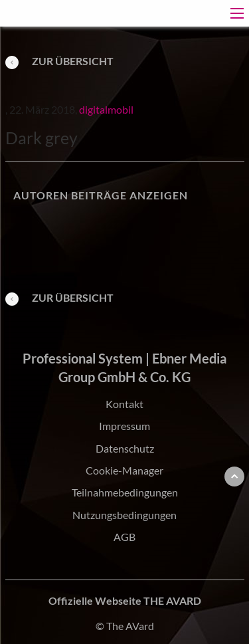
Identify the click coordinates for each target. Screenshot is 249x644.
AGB (124, 537)
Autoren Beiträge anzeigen (101, 195)
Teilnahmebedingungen (125, 492)
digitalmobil (106, 109)
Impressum (124, 426)
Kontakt (124, 404)
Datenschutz (125, 448)
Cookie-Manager (124, 470)
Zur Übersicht (59, 61)
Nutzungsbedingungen (124, 515)
